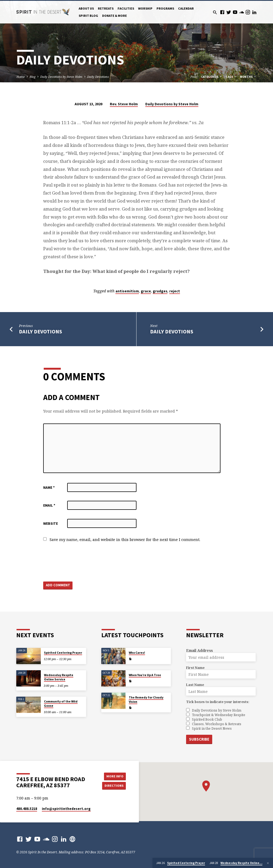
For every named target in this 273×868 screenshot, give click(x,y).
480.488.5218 (27, 809)
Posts (194, 77)
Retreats (106, 8)
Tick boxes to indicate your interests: (218, 702)
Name (49, 488)
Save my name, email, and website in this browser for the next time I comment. (125, 540)
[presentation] (84, 562)
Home (21, 77)
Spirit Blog (88, 16)
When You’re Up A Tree (145, 675)
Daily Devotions (98, 77)
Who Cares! (137, 653)
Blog (33, 77)
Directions (114, 786)
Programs (165, 8)
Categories (212, 77)
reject (175, 291)
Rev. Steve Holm (124, 104)
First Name (195, 668)
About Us (86, 8)
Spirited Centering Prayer (63, 653)
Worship (145, 8)
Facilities (126, 8)
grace (146, 291)
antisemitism (127, 291)
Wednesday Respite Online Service (59, 677)
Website (51, 524)
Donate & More (115, 16)
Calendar (186, 8)
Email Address (199, 651)
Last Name (195, 685)
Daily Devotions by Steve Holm (61, 77)
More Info (114, 776)
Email (49, 505)
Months (248, 77)
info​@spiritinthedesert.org (66, 809)
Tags (231, 77)
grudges (160, 291)
